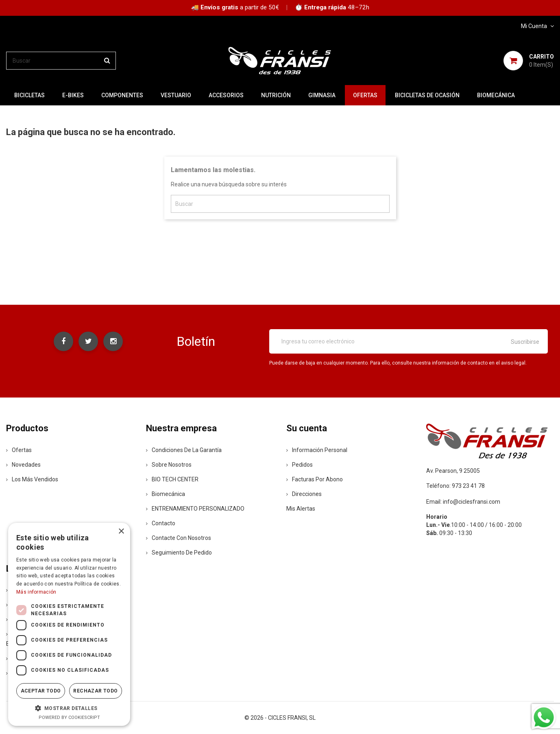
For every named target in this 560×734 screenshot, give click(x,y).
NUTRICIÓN (276, 95)
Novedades (23, 465)
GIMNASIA (322, 95)
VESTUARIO (176, 95)
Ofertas (19, 450)
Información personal (317, 450)
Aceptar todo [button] (41, 691)
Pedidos (300, 465)
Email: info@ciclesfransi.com (463, 502)
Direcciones (304, 494)
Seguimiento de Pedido (179, 553)
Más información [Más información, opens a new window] (36, 592)
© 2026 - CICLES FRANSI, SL (280, 718)
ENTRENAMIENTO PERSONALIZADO (195, 509)
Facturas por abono (315, 479)
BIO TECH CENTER (172, 479)
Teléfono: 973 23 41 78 (455, 486)
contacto (161, 523)
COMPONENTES (122, 95)
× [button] (121, 532)
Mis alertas (301, 509)
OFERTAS (365, 95)
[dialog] (69, 624)
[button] (69, 708)
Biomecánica (496, 95)
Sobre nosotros (169, 465)
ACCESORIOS (226, 95)
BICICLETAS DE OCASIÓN (427, 95)
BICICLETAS (29, 95)
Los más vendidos (32, 479)
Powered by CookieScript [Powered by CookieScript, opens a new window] (69, 718)
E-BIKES (73, 95)
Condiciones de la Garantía (184, 450)
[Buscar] (61, 61)
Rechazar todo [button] (95, 691)
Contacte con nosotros (179, 538)
